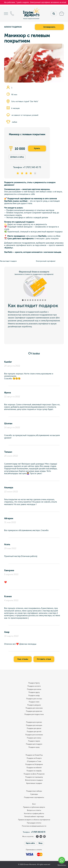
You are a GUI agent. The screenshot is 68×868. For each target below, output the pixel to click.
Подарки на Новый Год (34, 755)
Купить (37, 148)
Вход (40, 843)
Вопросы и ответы (34, 810)
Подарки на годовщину (34, 777)
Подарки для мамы (34, 738)
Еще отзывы (23, 659)
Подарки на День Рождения (34, 774)
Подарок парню (34, 741)
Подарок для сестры (34, 699)
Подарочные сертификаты (34, 797)
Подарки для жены (34, 689)
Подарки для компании (34, 735)
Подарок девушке (34, 705)
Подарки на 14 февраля (34, 764)
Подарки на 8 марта (34, 758)
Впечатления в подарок (34, 780)
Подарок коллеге (34, 686)
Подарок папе (34, 702)
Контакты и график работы (34, 814)
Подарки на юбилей (34, 768)
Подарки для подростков (34, 714)
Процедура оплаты (34, 823)
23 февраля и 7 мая (34, 761)
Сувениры (34, 794)
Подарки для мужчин (34, 722)
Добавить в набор (17, 157)
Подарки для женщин (34, 725)
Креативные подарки (34, 783)
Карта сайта (30, 843)
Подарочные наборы (34, 791)
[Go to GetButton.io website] (62, 865)
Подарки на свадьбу (34, 771)
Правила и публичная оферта (34, 807)
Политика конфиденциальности (34, 826)
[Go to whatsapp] (62, 860)
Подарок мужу (34, 747)
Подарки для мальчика (34, 708)
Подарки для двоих (34, 728)
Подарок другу (34, 692)
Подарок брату (34, 683)
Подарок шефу (34, 696)
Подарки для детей (34, 732)
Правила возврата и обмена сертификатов (34, 820)
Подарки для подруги (34, 744)
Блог (34, 804)
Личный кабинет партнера (34, 817)
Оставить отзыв (44, 659)
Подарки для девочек (34, 711)
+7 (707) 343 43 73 (32, 167)
